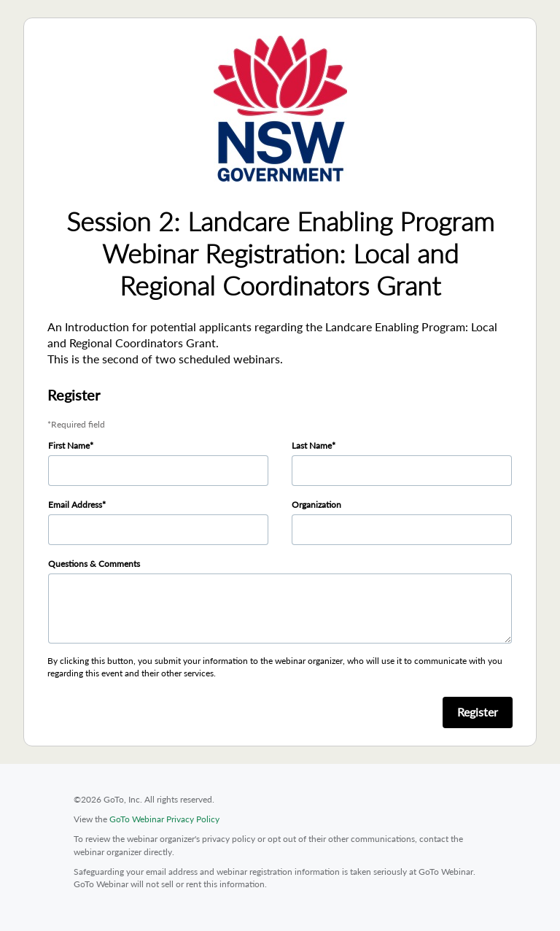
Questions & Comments (94, 564)
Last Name (312, 445)
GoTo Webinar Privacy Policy (164, 819)
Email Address (75, 505)
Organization (316, 505)
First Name (69, 445)
